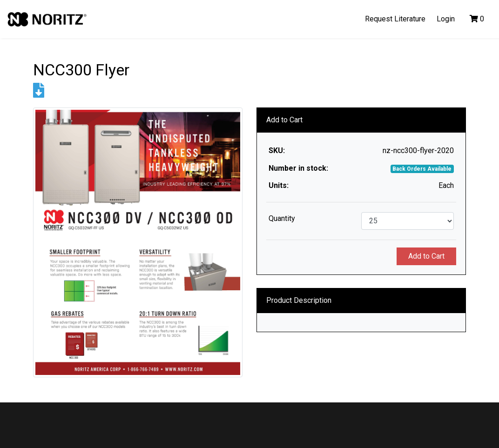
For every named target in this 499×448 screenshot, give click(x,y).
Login (446, 19)
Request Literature (395, 19)
